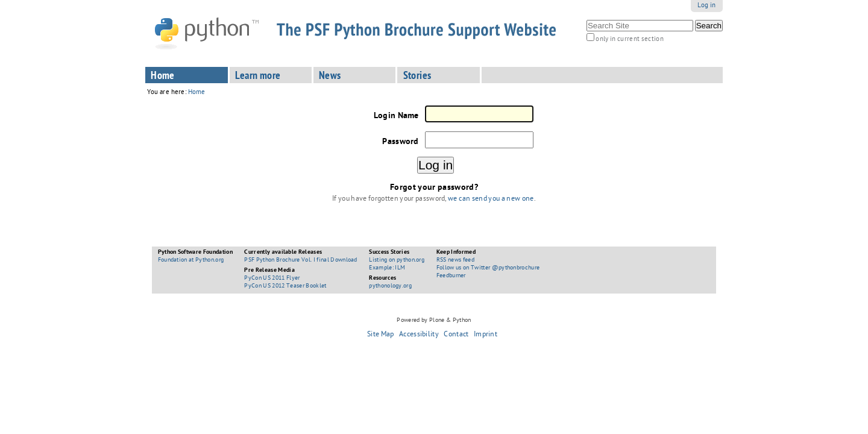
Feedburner (451, 276)
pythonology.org (390, 286)
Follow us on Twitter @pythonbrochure (488, 268)
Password (400, 142)
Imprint (486, 335)
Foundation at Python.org (191, 260)
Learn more (258, 77)
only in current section (629, 39)
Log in (707, 6)
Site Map (381, 335)
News (330, 77)
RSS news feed (455, 260)
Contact (456, 335)
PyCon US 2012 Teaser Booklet (285, 286)
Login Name (396, 116)
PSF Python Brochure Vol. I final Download (300, 260)
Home (163, 77)
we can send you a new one (491, 200)
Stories (417, 77)
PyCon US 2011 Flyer (272, 278)
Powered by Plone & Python (434, 321)
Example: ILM (387, 268)
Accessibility (419, 335)
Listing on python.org (397, 260)
